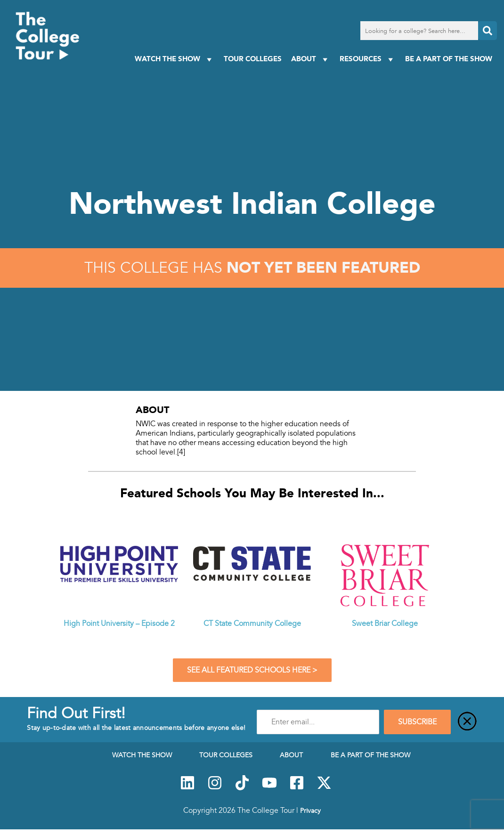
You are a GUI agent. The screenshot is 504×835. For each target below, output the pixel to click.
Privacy (310, 811)
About (311, 59)
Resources (368, 59)
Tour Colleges (253, 59)
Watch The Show (175, 59)
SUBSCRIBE (417, 722)
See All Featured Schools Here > (252, 670)
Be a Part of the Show (449, 59)
